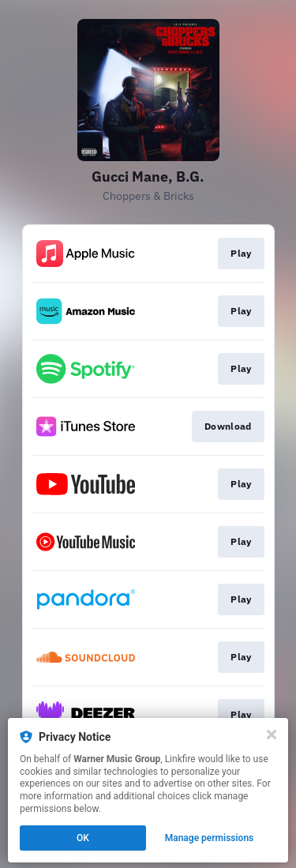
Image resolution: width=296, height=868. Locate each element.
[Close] (272, 735)
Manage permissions (210, 838)
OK (83, 838)
